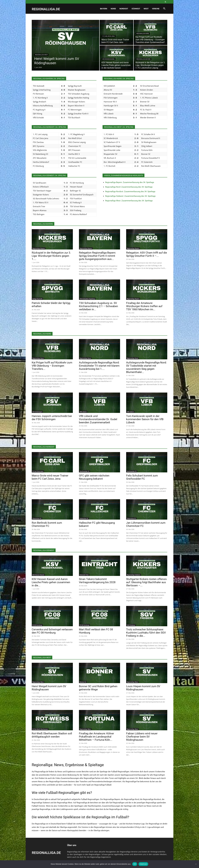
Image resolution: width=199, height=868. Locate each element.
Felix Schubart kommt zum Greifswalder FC (142, 477)
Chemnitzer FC (37, 518)
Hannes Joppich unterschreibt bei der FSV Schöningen (52, 418)
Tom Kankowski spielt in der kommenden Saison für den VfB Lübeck (145, 419)
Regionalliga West (41, 55)
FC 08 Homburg (37, 625)
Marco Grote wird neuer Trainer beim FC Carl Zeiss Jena (50, 477)
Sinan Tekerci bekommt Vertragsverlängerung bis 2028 (97, 581)
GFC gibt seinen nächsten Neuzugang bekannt (94, 477)
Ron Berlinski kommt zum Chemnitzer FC (47, 524)
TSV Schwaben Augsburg (87, 299)
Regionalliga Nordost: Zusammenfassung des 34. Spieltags (130, 192)
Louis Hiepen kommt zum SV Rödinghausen (143, 688)
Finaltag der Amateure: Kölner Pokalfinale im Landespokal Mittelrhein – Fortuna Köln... (96, 737)
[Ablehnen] (196, 864)
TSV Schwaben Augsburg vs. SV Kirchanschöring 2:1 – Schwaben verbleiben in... (98, 306)
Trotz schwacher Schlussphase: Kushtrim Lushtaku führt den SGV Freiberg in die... (146, 633)
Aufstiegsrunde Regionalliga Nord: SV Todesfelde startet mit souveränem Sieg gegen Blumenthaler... (146, 367)
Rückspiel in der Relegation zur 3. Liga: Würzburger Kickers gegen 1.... (51, 256)
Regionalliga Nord (143, 34)
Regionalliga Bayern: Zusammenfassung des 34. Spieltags (130, 182)
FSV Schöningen (37, 412)
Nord (113, 9)
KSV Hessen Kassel (109, 59)
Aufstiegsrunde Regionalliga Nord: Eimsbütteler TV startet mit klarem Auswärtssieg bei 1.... (99, 366)
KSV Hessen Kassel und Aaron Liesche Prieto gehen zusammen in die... (51, 582)
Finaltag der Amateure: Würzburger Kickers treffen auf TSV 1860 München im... (144, 306)
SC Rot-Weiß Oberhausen (40, 729)
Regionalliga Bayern (143, 59)
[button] (164, 9)
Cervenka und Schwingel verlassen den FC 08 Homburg (52, 631)
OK (135, 864)
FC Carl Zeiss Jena (109, 36)
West (146, 9)
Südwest (136, 9)
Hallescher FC (84, 518)
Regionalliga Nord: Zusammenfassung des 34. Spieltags (129, 187)
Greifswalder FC (85, 471)
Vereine (156, 9)
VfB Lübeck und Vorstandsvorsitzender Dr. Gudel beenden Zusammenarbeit (98, 419)
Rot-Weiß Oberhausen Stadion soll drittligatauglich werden (52, 735)
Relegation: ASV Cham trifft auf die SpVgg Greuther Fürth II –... (147, 254)
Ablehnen (143, 864)
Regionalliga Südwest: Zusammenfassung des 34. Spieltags (130, 196)
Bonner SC (83, 682)
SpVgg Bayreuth (37, 299)
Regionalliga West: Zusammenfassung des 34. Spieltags (129, 201)
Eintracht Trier (84, 575)
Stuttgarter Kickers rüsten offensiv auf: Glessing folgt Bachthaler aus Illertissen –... (146, 582)
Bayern (104, 9)
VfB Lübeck (83, 412)
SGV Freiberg (131, 625)
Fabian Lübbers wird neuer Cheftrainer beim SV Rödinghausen (142, 737)
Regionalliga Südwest (134, 575)
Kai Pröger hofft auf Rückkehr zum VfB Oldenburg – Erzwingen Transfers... (52, 366)
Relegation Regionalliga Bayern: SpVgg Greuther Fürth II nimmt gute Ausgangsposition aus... (97, 256)
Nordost (124, 9)
